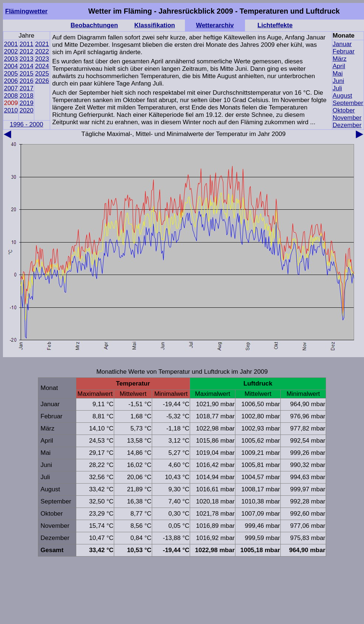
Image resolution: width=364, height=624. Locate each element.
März (340, 59)
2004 (11, 66)
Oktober (344, 110)
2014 (27, 66)
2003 (11, 59)
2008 (11, 96)
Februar (344, 51)
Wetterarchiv (215, 25)
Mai (338, 74)
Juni (338, 81)
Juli (337, 88)
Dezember (347, 125)
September (348, 103)
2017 (27, 88)
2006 (11, 81)
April (339, 66)
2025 (42, 74)
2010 (11, 110)
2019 (27, 103)
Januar (342, 44)
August (342, 96)
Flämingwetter (26, 11)
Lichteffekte (275, 25)
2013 (27, 59)
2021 (42, 44)
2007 (11, 88)
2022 (42, 51)
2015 (27, 74)
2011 (27, 44)
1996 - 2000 (26, 124)
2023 (42, 59)
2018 (27, 96)
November (347, 118)
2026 (42, 81)
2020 (27, 110)
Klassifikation (155, 25)
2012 (27, 51)
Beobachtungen (94, 25)
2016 (27, 81)
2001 (11, 44)
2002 (11, 51)
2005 (11, 74)
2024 (42, 66)
